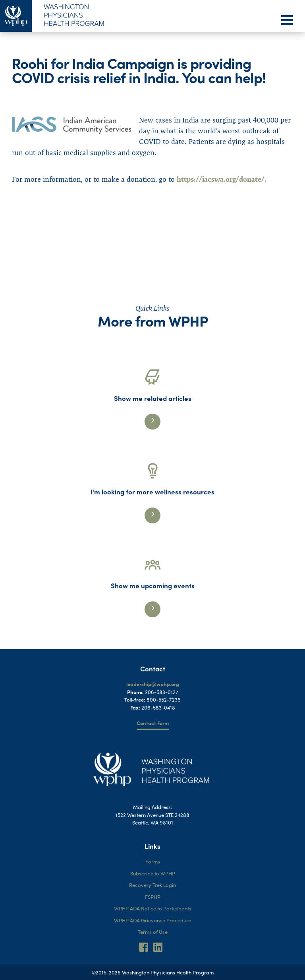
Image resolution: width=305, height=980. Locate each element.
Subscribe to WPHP (153, 873)
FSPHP (153, 897)
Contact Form (153, 723)
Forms (153, 861)
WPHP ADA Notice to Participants (153, 908)
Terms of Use (153, 932)
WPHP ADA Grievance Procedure (152, 920)
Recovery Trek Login (152, 885)
